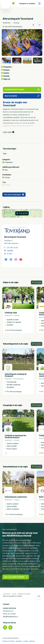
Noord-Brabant (19, 379)
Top (39, 596)
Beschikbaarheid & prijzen (22, 90)
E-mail (10, 254)
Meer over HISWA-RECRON (16, 577)
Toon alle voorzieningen (14, 195)
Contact (26, 641)
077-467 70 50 (12, 248)
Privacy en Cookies (8, 641)
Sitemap (32, 641)
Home (14, 594)
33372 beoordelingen (15, 27)
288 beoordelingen (16, 392)
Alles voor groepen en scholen (12, 596)
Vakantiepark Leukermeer (16, 497)
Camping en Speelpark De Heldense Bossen (15, 437)
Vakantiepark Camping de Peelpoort (16, 375)
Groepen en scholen (31, 4)
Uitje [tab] (5, 154)
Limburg (16, 315)
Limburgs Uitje (11, 313)
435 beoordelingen (16, 330)
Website (10, 251)
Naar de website (22, 96)
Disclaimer (19, 641)
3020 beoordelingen (16, 514)
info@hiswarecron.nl (10, 617)
